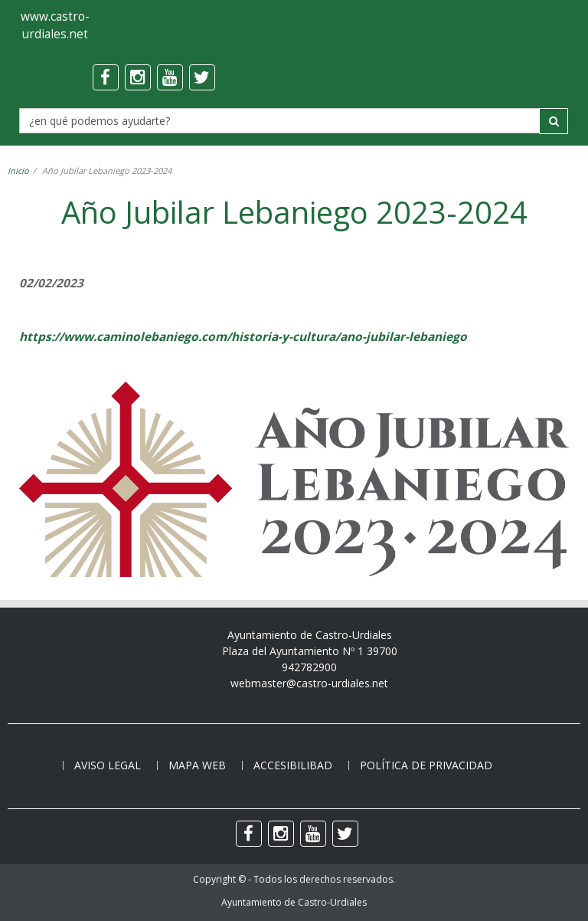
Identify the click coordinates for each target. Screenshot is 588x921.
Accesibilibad (293, 765)
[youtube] (170, 77)
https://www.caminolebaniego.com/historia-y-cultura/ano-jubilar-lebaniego (243, 337)
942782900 (309, 667)
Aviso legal (108, 765)
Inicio (18, 170)
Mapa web (197, 765)
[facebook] (106, 77)
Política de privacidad (426, 765)
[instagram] (138, 77)
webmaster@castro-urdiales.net (309, 683)
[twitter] (202, 77)
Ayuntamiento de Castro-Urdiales (294, 902)
